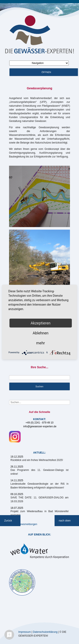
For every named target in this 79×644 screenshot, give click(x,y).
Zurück (8, 521)
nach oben (65, 521)
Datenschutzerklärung (45, 632)
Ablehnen (41, 333)
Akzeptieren (41, 323)
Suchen (39, 386)
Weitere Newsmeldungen (23, 524)
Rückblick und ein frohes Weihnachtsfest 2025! (37, 460)
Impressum (25, 632)
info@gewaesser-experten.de (40, 426)
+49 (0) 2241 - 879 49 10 (39, 423)
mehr (41, 343)
